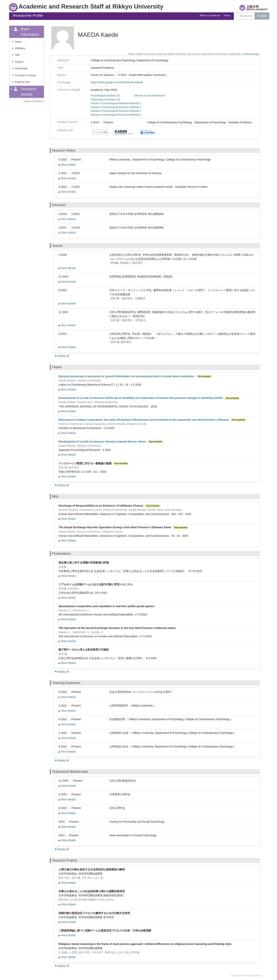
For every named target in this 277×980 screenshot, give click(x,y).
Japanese (246, 16)
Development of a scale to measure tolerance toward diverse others (102, 442)
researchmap (251, 54)
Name (18, 42)
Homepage (21, 68)
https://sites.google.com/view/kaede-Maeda (117, 82)
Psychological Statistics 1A (105, 95)
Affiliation (20, 48)
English (262, 16)
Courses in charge (25, 75)
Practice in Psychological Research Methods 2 (116, 111)
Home (227, 16)
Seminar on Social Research (150, 95)
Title (17, 55)
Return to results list (210, 16)
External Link (22, 82)
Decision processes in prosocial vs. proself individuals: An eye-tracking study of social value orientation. (127, 376)
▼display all (62, 356)
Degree (19, 62)
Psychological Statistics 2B (105, 99)
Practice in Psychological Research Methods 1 (116, 103)
